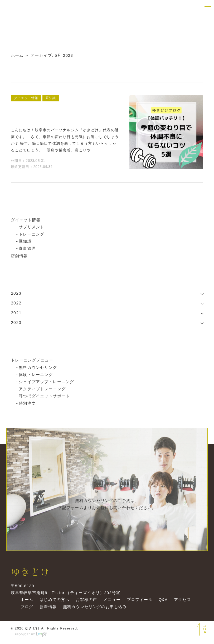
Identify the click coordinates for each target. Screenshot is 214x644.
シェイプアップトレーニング (47, 381)
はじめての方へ (53, 602)
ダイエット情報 (26, 220)
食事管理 (27, 248)
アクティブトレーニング (42, 388)
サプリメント (31, 227)
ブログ (26, 609)
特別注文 (27, 403)
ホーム (17, 55)
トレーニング (31, 234)
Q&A (162, 602)
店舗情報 (19, 255)
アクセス (182, 602)
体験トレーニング (36, 374)
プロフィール (138, 602)
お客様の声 (85, 602)
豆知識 (25, 241)
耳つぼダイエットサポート (44, 395)
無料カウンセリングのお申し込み (94, 609)
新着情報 (47, 609)
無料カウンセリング (38, 367)
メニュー (111, 602)
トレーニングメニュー (32, 360)
